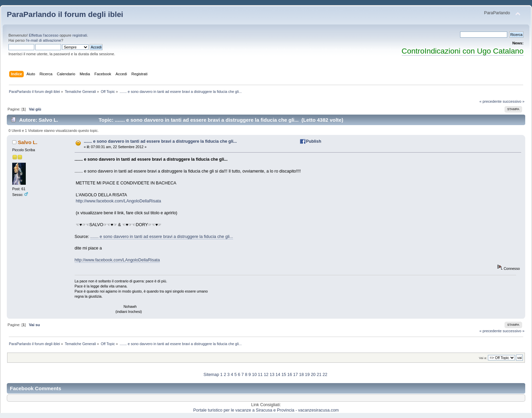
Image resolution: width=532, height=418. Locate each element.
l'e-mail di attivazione (43, 40)
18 (301, 375)
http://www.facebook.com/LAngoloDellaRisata (118, 201)
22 (325, 375)
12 (266, 375)
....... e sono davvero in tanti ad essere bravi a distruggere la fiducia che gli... (160, 141)
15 (284, 375)
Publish (314, 141)
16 (290, 375)
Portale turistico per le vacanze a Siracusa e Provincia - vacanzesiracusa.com (266, 410)
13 (272, 375)
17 (296, 375)
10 (254, 375)
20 (313, 375)
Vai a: (483, 358)
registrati (80, 35)
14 (278, 375)
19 (307, 375)
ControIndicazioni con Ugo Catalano (463, 51)
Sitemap (211, 375)
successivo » (514, 101)
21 (319, 375)
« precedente (491, 101)
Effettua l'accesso (44, 35)
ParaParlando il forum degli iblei (65, 14)
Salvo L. (28, 142)
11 (260, 375)
